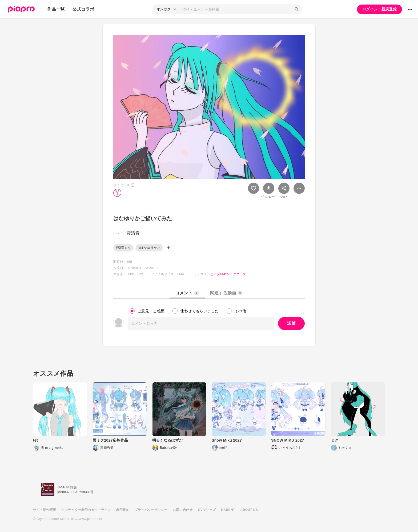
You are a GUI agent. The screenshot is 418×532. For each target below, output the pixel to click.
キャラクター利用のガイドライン (86, 510)
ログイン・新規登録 (379, 9)
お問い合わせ (183, 510)
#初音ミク (123, 248)
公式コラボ (83, 9)
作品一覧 (56, 9)
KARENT (228, 510)
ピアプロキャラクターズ (228, 274)
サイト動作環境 (45, 510)
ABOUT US (249, 510)
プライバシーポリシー (151, 510)
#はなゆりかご (149, 248)
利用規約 (123, 510)
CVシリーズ (207, 510)
